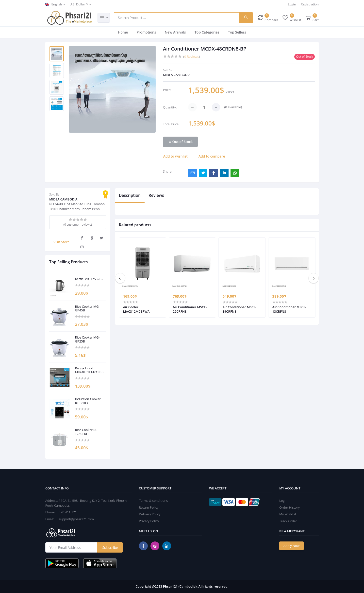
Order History (290, 507)
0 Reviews (191, 56)
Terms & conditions (153, 501)
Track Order (288, 521)
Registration (310, 4)
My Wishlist (288, 514)
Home (123, 32)
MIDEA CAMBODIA (177, 75)
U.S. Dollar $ (79, 4)
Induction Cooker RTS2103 (88, 401)
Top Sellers (237, 32)
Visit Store (61, 242)
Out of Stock (180, 142)
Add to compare (212, 156)
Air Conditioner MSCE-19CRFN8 (240, 309)
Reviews (156, 195)
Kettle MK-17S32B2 (89, 279)
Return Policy (149, 507)
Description (130, 195)
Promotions (146, 32)
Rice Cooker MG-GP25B (87, 339)
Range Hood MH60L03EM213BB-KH (90, 370)
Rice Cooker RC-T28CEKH (87, 432)
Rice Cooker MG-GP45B (87, 309)
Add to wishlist (175, 156)
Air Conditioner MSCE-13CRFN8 (289, 309)
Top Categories (207, 32)
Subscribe (110, 548)
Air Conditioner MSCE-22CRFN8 (190, 309)
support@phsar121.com (74, 519)
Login (292, 4)
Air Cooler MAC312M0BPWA (136, 309)
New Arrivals (175, 32)
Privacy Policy (149, 521)
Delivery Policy (150, 514)
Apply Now (291, 546)
